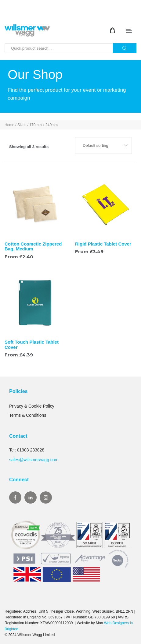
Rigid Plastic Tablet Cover (103, 244)
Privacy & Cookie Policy (32, 406)
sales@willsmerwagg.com (34, 460)
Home (9, 125)
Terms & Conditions (28, 415)
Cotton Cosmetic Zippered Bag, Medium (33, 246)
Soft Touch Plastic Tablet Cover (32, 345)
